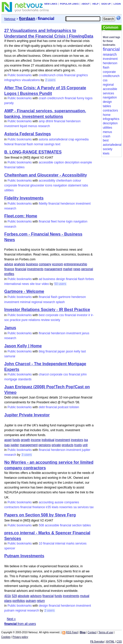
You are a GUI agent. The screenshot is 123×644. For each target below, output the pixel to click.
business (32, 264)
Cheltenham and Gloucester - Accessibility (46, 175)
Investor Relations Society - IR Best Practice (47, 310)
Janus (10, 328)
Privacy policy (20, 637)
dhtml (49, 121)
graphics (82, 75)
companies (72, 502)
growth (26, 440)
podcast (63, 407)
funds (16, 440)
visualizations (31, 80)
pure (24, 320)
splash (60, 302)
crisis (60, 75)
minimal (25, 302)
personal (87, 269)
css (61, 315)
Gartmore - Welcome (24, 291)
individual (48, 440)
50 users (60, 284)
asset (8, 440)
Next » (11, 619)
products (68, 445)
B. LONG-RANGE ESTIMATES (33, 152)
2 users (50, 80)
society (55, 320)
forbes (89, 279)
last (84, 351)
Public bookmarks (20, 75)
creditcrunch (47, 75)
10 (40, 543)
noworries (66, 507)
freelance (39, 507)
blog (42, 351)
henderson (73, 121)
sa (75, 507)
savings (49, 144)
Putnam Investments (24, 556)
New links (51, 4)
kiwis (55, 507)
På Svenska (97, 642)
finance (9, 269)
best (42, 315)
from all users (20, 624)
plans (8, 601)
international (13, 284)
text (58, 144)
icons (49, 185)
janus (86, 333)
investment (12, 126)
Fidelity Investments (24, 198)
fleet (54, 221)
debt (42, 407)
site (32, 284)
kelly (77, 351)
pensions (45, 445)
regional (37, 302)
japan (61, 351)
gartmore (64, 297)
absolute (24, 596)
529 (14, 596)
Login (117, 4)
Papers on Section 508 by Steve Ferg (40, 515)
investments (35, 269)
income (36, 440)
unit (85, 445)
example (86, 162)
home (61, 221)
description (72, 162)
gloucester (37, 185)
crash (42, 98)
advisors (36, 596)
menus (33, 126)
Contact (92, 632)
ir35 (48, 507)
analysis (20, 264)
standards (25, 379)
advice (9, 264)
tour (38, 284)
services (83, 507)
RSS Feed (72, 632)
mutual (85, 596)
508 (41, 525)
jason (70, 351)
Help (95, 4)
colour (77, 181)
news (77, 269)
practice (15, 320)
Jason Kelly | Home (23, 346)
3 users (27, 455)
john (84, 374)
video (45, 284)
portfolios (19, 601)
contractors (12, 507)
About (85, 4)
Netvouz (10, 19)
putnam (31, 601)
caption (59, 162)
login (69, 221)
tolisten (74, 407)
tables (20, 167)
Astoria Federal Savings (28, 134)
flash (30, 144)
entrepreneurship (75, 264)
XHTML (110, 642)
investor (82, 315)
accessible (46, 162)
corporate (11, 185)
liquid (23, 126)
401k (8, 596)
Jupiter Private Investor (27, 415)
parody (9, 103)
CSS (119, 642)
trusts (78, 445)
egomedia (82, 139)
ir (89, 315)
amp (42, 121)
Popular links (69, 4)
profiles (9, 274)
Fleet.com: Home (21, 216)
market (68, 269)
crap (71, 139)
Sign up (106, 4)
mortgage (11, 379)
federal (9, 144)
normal (39, 144)
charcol (44, 374)
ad (40, 279)
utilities (9, 190)
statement (75, 185)
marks (70, 543)
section (77, 525)
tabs (85, 185)
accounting (46, 502)
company (45, 264)
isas (7, 445)
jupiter (15, 445)
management (53, 269)
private (56, 445)
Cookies (6, 637)
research (44, 126)
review (45, 320)
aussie (59, 502)
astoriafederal (58, 139)
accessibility (47, 181)
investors (77, 440)
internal (60, 543)
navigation (60, 185)
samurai (10, 356)
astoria (43, 139)
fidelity (43, 204)
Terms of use (106, 632)
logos (89, 98)
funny (81, 98)
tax (92, 507)
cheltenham (64, 181)
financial (70, 75)
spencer (10, 548)
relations (34, 320)
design (61, 279)
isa (86, 440)
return (41, 601)
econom (58, 264)
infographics (13, 80)
